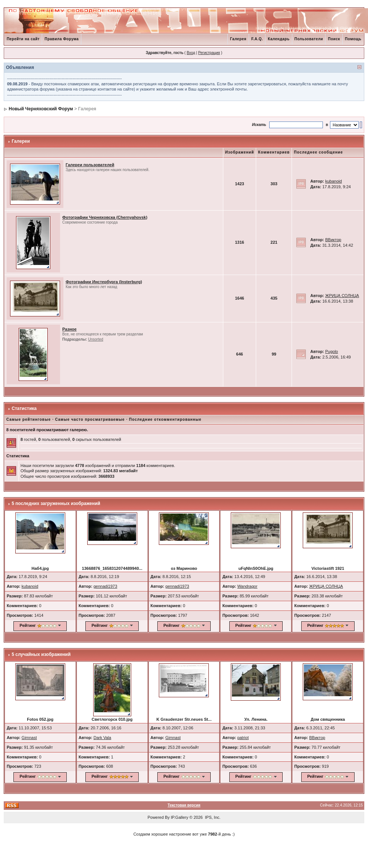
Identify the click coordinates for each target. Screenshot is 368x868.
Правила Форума (62, 39)
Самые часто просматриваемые (90, 419)
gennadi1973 (106, 586)
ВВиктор (333, 240)
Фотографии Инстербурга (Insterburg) (104, 282)
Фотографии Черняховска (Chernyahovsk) (105, 217)
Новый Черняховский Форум (41, 109)
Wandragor (247, 586)
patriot (243, 738)
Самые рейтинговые (29, 419)
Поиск (334, 39)
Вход (191, 53)
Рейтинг (28, 625)
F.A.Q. (257, 39)
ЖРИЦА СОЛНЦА (342, 296)
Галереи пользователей (90, 165)
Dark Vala (102, 738)
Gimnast (29, 738)
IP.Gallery (180, 817)
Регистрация (209, 53)
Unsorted (96, 339)
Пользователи (309, 39)
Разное (69, 329)
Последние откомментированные (165, 419)
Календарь (279, 39)
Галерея (238, 39)
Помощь (353, 39)
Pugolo (331, 351)
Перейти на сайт (23, 39)
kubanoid (334, 181)
